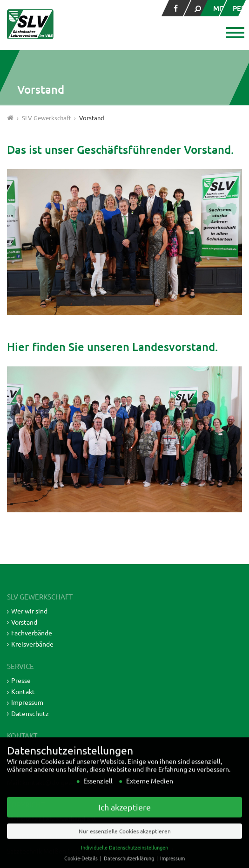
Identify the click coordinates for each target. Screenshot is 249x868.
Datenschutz (30, 713)
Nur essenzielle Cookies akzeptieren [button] (125, 842)
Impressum (27, 702)
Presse (21, 680)
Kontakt (23, 691)
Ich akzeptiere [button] (124, 818)
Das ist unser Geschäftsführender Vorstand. (120, 149)
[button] (234, 34)
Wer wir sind (29, 611)
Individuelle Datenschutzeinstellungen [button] (124, 859)
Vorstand (24, 622)
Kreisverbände (32, 644)
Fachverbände (32, 633)
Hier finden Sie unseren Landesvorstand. (112, 347)
